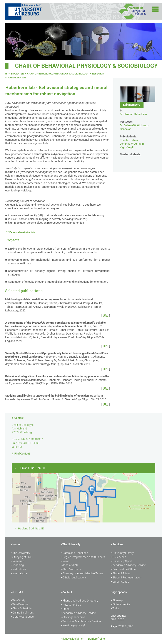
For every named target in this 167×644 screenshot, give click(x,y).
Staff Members (71, 570)
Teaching (17, 565)
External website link (22, 232)
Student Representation (126, 578)
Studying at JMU (22, 557)
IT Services (118, 557)
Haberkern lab (17, 78)
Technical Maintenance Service (81, 622)
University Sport (121, 561)
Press (65, 609)
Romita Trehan (129, 140)
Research (98, 74)
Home (15, 545)
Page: (114, 626)
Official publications (74, 578)
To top (115, 609)
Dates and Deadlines (74, 553)
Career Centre (120, 582)
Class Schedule (21, 609)
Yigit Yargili (127, 147)
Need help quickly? (73, 626)
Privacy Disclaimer (72, 639)
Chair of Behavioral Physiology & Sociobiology (86, 66)
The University (20, 553)
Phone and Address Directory (79, 601)
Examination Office (123, 570)
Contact (19, 418)
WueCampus (20, 605)
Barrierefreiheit (97, 639)
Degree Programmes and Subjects (83, 557)
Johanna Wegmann (132, 144)
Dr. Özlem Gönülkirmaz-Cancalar (134, 127)
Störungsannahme (73, 617)
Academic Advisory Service (128, 565)
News (65, 561)
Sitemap (117, 601)
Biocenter (17, 74)
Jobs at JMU (69, 565)
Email (19, 447)
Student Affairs (121, 574)
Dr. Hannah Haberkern (133, 114)
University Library (122, 553)
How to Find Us (71, 605)
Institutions (18, 570)
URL (106, 316)
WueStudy (18, 601)
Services (117, 545)
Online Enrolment (22, 613)
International (19, 574)
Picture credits (120, 605)
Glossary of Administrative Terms (82, 574)
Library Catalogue (22, 617)
